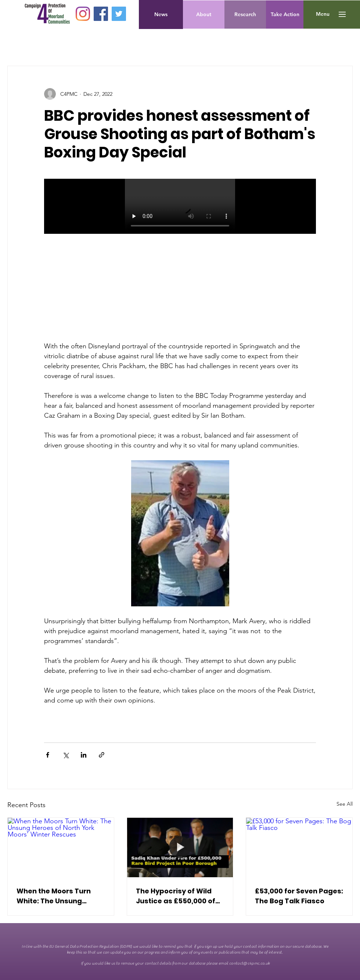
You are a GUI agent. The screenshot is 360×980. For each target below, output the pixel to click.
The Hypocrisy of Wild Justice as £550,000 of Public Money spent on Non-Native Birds (176, 896)
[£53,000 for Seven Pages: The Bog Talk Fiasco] (299, 847)
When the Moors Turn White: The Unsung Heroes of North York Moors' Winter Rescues (56, 896)
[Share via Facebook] (48, 755)
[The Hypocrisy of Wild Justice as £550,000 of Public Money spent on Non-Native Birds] (180, 847)
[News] (161, 14)
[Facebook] (101, 14)
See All (345, 804)
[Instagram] (83, 14)
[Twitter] (119, 14)
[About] (204, 14)
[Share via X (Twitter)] (66, 755)
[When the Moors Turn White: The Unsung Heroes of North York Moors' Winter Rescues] (61, 847)
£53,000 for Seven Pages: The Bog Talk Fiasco (299, 896)
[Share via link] (102, 755)
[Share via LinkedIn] (84, 755)
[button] (323, 14)
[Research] (245, 14)
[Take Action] (285, 14)
